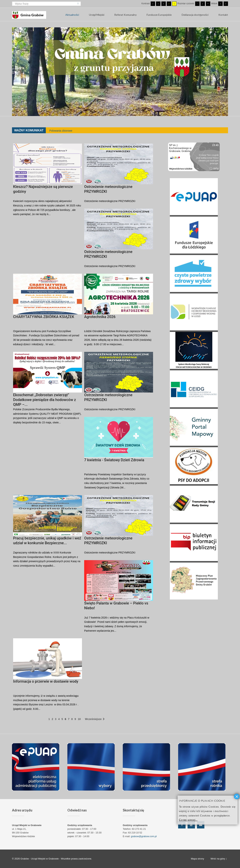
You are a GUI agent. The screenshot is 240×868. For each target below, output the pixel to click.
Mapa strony (198, 859)
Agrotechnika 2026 (100, 317)
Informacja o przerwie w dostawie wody (46, 681)
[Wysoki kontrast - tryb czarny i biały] (164, 4)
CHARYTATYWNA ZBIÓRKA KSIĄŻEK (44, 317)
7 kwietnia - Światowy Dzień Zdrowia (114, 460)
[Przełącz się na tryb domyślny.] (153, 4)
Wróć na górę (219, 859)
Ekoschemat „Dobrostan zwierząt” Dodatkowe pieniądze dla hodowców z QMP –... (44, 400)
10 (79, 719)
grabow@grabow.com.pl (144, 836)
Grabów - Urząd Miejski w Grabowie (40, 859)
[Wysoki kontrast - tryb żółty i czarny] (174, 4)
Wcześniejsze (95, 719)
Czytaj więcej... (188, 819)
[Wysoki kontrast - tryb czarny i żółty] (169, 4)
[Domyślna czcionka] (203, 4)
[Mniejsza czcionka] (197, 4)
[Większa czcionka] (208, 4)
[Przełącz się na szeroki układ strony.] (226, 4)
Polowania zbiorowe (61, 131)
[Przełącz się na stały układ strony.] (220, 4)
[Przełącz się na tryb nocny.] (158, 4)
